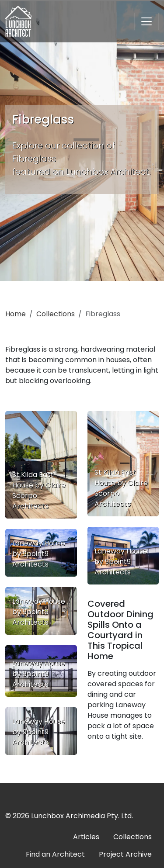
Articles (86, 837)
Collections (56, 314)
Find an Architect (55, 854)
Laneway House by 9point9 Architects (39, 554)
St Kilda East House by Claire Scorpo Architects (39, 490)
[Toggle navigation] (147, 21)
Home (16, 314)
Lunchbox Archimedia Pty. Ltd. (82, 816)
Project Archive (125, 854)
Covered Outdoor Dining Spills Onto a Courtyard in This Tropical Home (120, 630)
